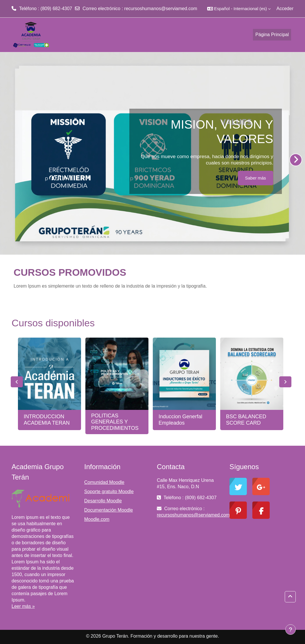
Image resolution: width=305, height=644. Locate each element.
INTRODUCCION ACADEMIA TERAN (47, 420)
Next (285, 382)
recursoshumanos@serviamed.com (161, 9)
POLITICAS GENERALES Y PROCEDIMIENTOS (115, 422)
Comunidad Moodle (104, 482)
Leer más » (23, 606)
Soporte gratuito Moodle (109, 492)
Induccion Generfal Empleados (180, 420)
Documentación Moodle (109, 510)
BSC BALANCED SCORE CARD (246, 420)
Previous (17, 382)
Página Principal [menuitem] (272, 35)
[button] (239, 9)
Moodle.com (97, 519)
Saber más (256, 178)
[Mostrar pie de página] (291, 630)
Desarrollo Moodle (103, 501)
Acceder (285, 9)
